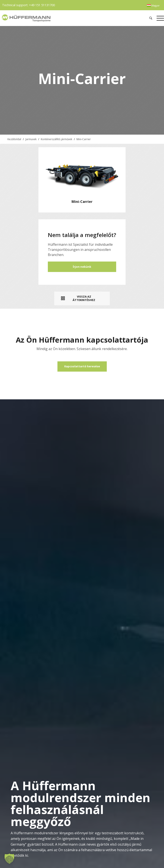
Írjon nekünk (82, 267)
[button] (9, 859)
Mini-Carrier (84, 139)
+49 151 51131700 (42, 5)
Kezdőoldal (14, 139)
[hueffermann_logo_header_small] (49, 18)
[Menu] (159, 18)
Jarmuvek (31, 139)
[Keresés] (151, 18)
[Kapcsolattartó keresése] (82, 366)
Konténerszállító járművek (56, 139)
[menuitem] (153, 6)
